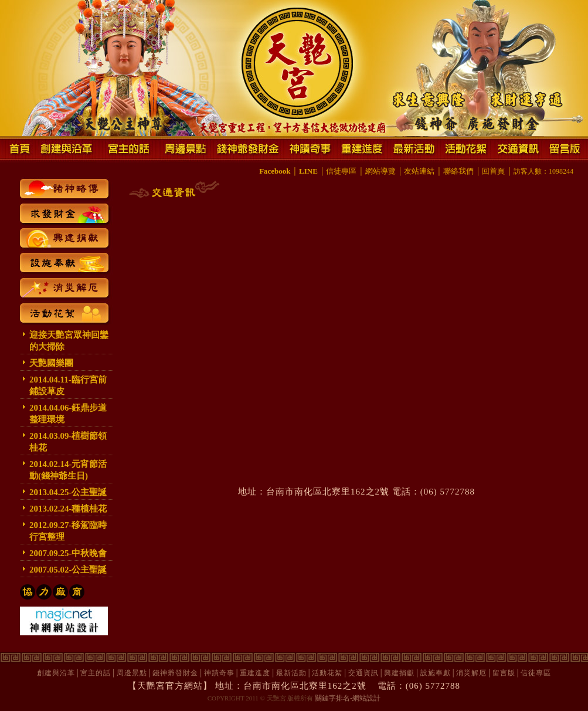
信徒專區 (341, 171)
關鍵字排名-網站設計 (348, 698)
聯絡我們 (458, 171)
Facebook (275, 171)
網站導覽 (380, 171)
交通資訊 (363, 673)
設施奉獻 (436, 673)
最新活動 (291, 673)
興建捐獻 (399, 673)
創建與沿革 (56, 673)
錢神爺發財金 (175, 673)
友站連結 (419, 171)
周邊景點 (132, 673)
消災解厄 (471, 673)
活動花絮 (327, 673)
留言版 (504, 673)
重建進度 (255, 673)
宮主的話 (96, 673)
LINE (308, 171)
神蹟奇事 (219, 673)
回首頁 (493, 171)
